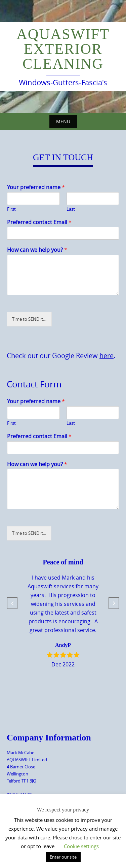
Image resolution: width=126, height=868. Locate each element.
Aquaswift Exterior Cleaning (63, 49)
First (11, 209)
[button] (12, 603)
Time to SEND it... (29, 533)
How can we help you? (37, 250)
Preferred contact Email (39, 222)
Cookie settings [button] (81, 846)
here (107, 356)
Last (71, 209)
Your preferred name (36, 187)
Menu (63, 121)
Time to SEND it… (29, 319)
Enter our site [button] (63, 857)
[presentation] (50, 541)
